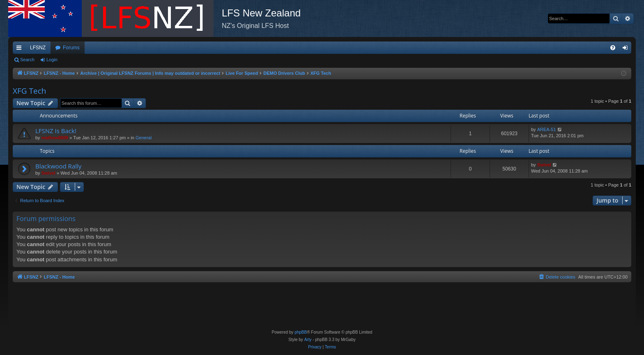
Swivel (48, 173)
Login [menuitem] (627, 49)
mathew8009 (55, 138)
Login (52, 60)
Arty (308, 340)
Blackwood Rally (58, 166)
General (144, 138)
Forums (71, 48)
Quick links (21, 49)
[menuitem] (613, 48)
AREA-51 (547, 129)
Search (27, 60)
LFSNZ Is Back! (56, 131)
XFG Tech (29, 91)
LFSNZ (38, 48)
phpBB (301, 332)
